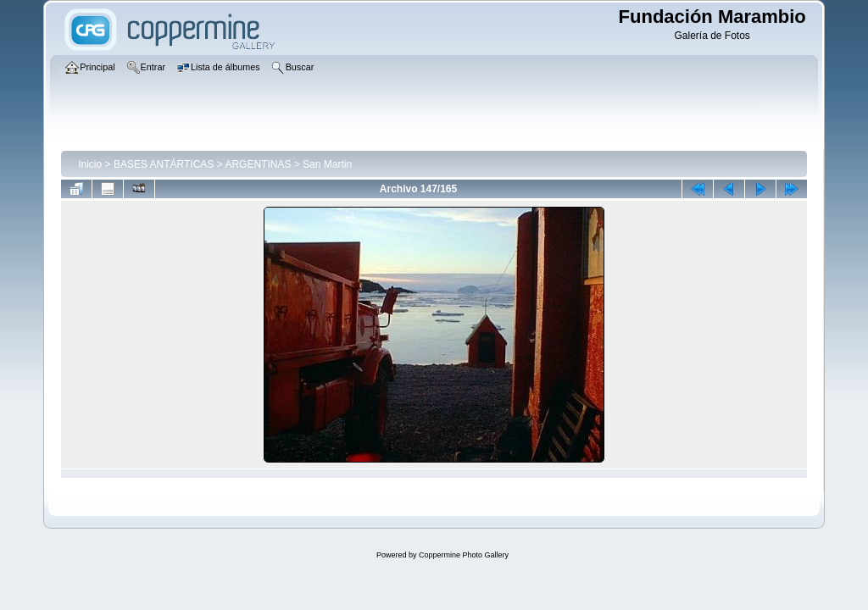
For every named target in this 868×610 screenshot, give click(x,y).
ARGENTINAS (258, 164)
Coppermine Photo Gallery (464, 555)
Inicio (90, 164)
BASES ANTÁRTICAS (164, 164)
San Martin (327, 164)
